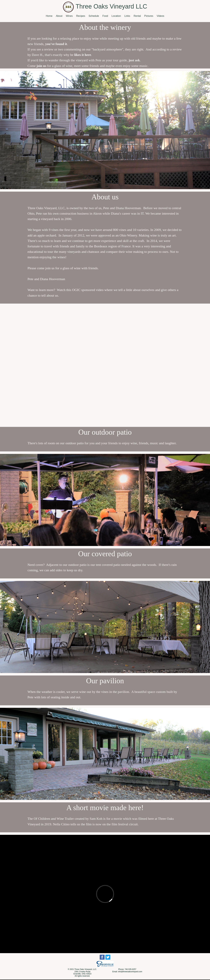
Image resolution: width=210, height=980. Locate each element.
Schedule (94, 16)
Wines (69, 16)
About (59, 16)
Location (116, 16)
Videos (160, 16)
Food (105, 16)
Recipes (81, 16)
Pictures (149, 16)
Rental (137, 16)
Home (49, 16)
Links (127, 16)
